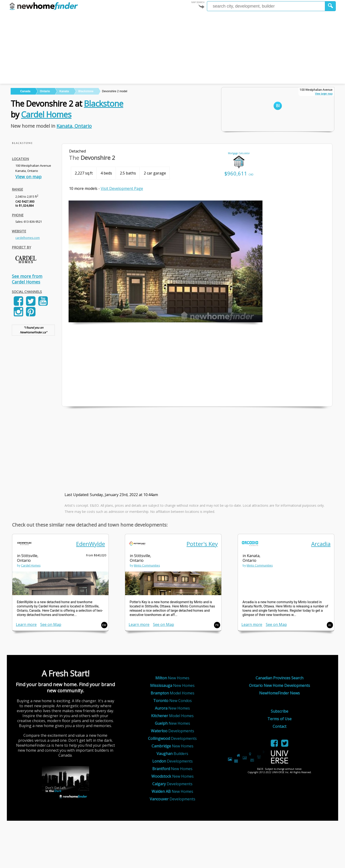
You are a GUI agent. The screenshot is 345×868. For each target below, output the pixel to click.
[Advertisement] (173, 48)
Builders (172, 754)
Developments (172, 731)
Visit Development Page (122, 188)
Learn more (26, 624)
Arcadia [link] (321, 544)
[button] (330, 6)
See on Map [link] (51, 624)
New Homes (172, 678)
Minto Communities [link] (147, 565)
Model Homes (172, 693)
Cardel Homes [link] (31, 565)
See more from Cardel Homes (27, 279)
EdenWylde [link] (91, 544)
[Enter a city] (266, 6)
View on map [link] (28, 177)
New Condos (172, 701)
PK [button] (217, 625)
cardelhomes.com (28, 238)
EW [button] (104, 625)
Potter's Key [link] (202, 544)
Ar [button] (330, 625)
